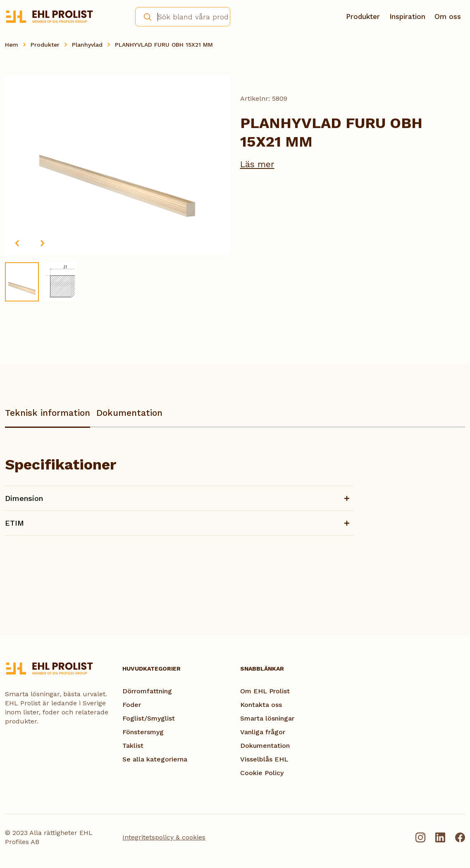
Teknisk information (48, 413)
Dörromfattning (147, 691)
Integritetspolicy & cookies (164, 837)
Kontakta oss (261, 705)
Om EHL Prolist (265, 691)
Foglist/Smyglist (149, 718)
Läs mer (257, 164)
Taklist (133, 746)
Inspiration (407, 17)
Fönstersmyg (143, 732)
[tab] (48, 417)
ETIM (14, 523)
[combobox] (183, 17)
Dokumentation (129, 413)
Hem (12, 45)
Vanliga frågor (263, 732)
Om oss (448, 17)
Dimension (24, 498)
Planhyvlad (87, 45)
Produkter (363, 17)
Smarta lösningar (267, 718)
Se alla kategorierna (155, 759)
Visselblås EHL (264, 759)
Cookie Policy (262, 773)
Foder (132, 705)
